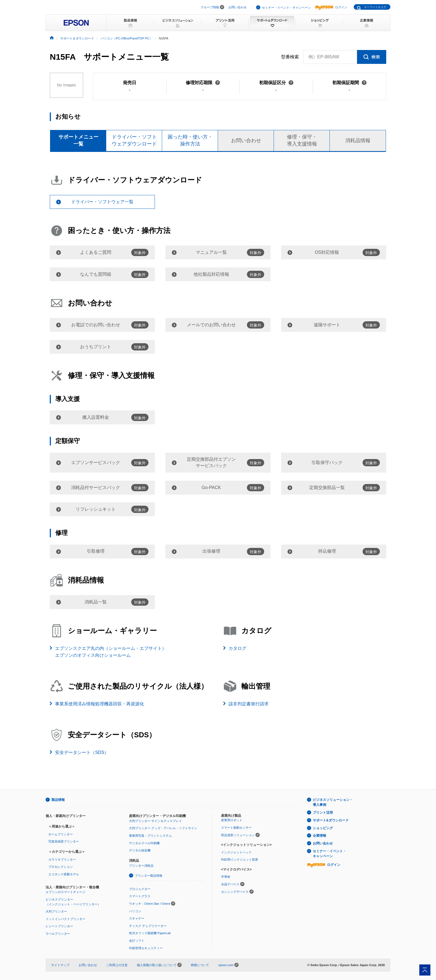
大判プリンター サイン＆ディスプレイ (155, 821)
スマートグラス (140, 896)
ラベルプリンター (58, 934)
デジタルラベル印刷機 (144, 843)
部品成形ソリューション (238, 835)
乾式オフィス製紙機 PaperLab (150, 933)
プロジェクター (140, 889)
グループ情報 (210, 7)
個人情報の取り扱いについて (159, 965)
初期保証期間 (349, 83)
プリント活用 (323, 813)
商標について (200, 965)
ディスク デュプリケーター (148, 926)
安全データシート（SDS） (82, 752)
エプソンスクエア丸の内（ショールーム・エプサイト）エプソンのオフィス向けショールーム (111, 652)
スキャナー (137, 918)
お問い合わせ (237, 7)
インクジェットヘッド (236, 852)
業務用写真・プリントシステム (150, 836)
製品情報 (58, 800)
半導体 (226, 877)
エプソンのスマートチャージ (65, 892)
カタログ (237, 648)
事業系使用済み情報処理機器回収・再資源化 (100, 704)
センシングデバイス (235, 892)
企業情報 (319, 836)
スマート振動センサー (236, 828)
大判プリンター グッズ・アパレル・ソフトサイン (163, 828)
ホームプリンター (61, 834)
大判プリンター (56, 911)
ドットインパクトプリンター (65, 919)
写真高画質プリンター (64, 841)
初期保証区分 (276, 83)
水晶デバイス (230, 884)
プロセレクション (61, 867)
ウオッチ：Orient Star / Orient (150, 904)
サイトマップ (60, 965)
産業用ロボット (232, 820)
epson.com (226, 965)
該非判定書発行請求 (249, 704)
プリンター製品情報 (149, 876)
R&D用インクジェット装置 (240, 859)
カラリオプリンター (62, 859)
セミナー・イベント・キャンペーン (286, 7)
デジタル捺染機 (140, 850)
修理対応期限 (203, 83)
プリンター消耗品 (141, 866)
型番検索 (290, 57)
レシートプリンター (59, 926)
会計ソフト (137, 941)
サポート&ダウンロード (331, 820)
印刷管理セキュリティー (146, 948)
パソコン (135, 911)
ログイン (331, 7)
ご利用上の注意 (117, 965)
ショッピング (323, 828)
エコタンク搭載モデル (64, 874)
